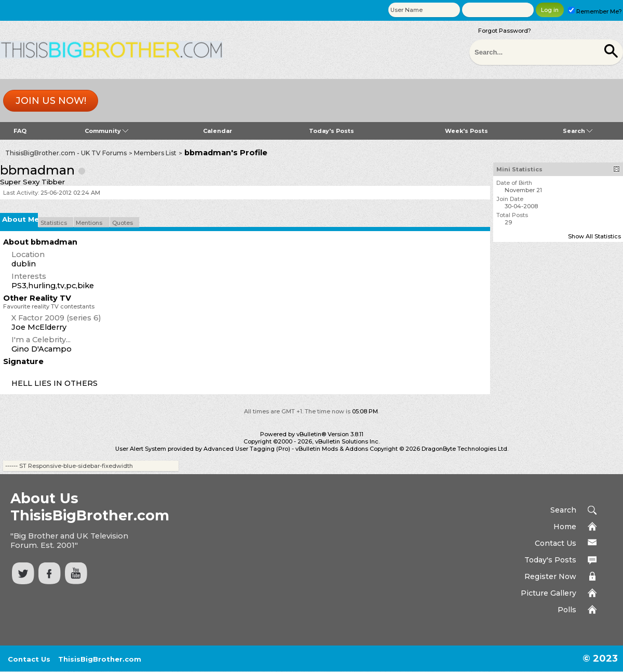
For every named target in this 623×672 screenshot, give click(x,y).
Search (578, 131)
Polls (567, 610)
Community (106, 131)
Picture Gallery (548, 593)
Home (565, 527)
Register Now (550, 576)
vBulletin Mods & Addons (332, 449)
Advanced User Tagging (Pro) (247, 449)
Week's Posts (466, 131)
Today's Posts (331, 131)
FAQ (20, 131)
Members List (155, 153)
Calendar (218, 131)
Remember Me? (595, 11)
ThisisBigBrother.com (100, 659)
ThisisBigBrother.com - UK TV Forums (66, 153)
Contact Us (556, 543)
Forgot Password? (505, 31)
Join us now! (51, 101)
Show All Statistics (594, 236)
